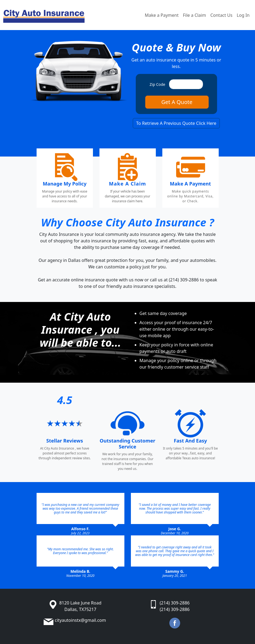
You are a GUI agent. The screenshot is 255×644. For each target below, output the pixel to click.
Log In (243, 15)
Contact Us (221, 15)
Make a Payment (162, 15)
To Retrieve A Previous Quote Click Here (176, 123)
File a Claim (194, 15)
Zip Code (157, 84)
